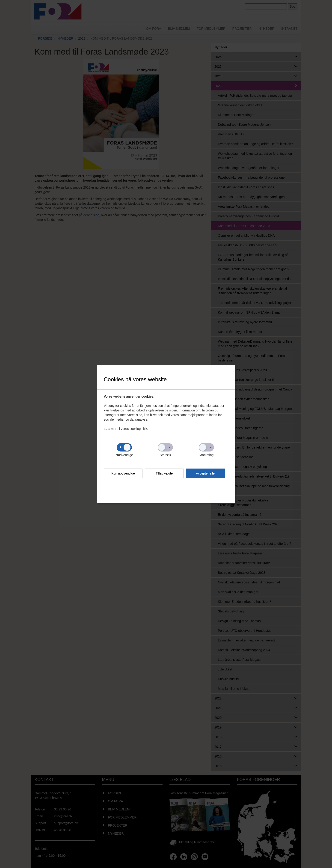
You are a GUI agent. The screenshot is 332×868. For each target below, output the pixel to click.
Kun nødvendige (123, 473)
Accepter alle (205, 473)
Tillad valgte (164, 473)
